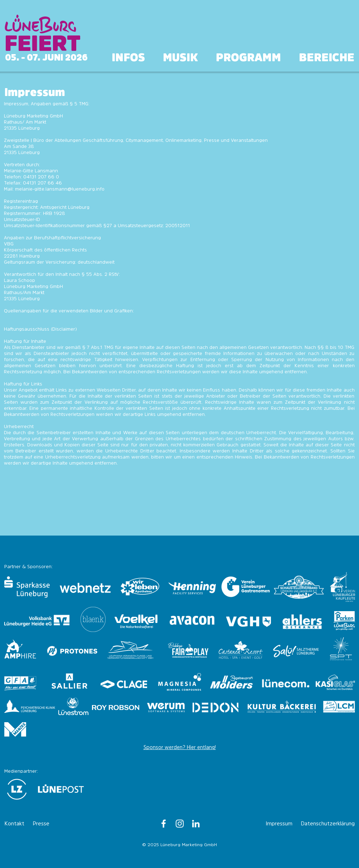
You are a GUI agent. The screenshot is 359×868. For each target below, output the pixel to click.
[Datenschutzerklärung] (328, 823)
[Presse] (45, 823)
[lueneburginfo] (180, 824)
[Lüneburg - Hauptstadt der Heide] (164, 824)
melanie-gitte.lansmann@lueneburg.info (60, 189)
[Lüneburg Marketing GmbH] (196, 824)
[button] (327, 58)
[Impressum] (281, 823)
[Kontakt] (17, 823)
